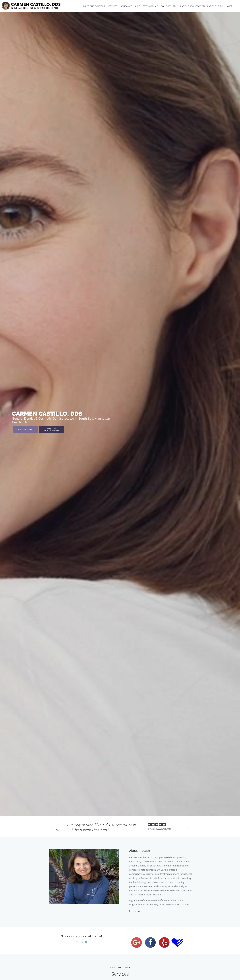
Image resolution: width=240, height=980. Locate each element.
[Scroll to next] (188, 828)
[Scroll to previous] (52, 828)
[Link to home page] (39, 6)
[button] (235, 6)
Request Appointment (52, 429)
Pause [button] (57, 830)
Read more (135, 911)
